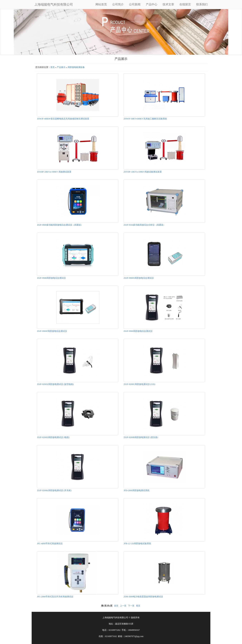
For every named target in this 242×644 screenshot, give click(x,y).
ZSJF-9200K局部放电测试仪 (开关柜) (54, 490)
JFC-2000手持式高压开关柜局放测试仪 (55, 597)
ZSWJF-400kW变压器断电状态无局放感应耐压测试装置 (63, 119)
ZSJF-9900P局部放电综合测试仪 (52, 331)
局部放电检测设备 (76, 67)
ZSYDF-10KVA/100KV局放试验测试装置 (143, 172)
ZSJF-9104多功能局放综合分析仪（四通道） (145, 225)
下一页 (131, 606)
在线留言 (185, 4)
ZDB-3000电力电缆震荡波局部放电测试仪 (143, 597)
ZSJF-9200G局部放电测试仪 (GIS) (139, 384)
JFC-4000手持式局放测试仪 (50, 544)
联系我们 (202, 4)
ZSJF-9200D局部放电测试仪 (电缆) (53, 437)
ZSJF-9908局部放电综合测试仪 (51, 278)
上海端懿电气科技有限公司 (54, 4)
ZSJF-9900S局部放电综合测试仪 (139, 278)
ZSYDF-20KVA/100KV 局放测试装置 (54, 172)
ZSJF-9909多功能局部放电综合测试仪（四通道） (60, 225)
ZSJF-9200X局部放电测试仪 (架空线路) (55, 384)
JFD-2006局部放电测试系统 (137, 490)
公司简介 (118, 4)
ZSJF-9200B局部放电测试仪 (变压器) (141, 437)
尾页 (138, 606)
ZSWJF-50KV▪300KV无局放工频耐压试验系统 (145, 119)
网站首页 (101, 4)
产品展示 (61, 67)
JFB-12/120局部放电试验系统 (137, 544)
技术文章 (168, 4)
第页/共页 (107, 606)
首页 (53, 67)
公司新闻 (135, 4)
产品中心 (152, 4)
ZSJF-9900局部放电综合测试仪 (138, 331)
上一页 (123, 606)
